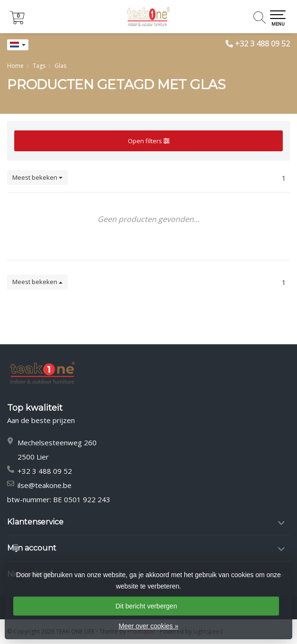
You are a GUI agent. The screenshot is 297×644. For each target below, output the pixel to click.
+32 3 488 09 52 (262, 44)
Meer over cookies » (148, 626)
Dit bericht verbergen (146, 606)
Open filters (149, 141)
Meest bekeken (37, 177)
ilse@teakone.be (45, 485)
